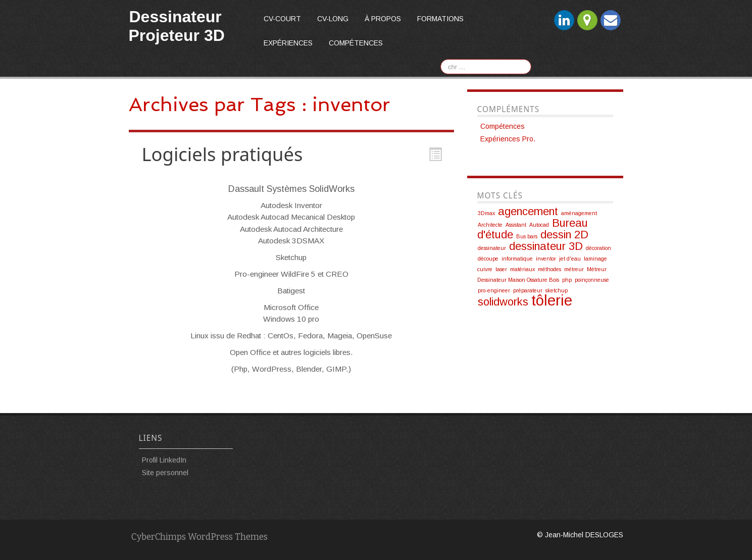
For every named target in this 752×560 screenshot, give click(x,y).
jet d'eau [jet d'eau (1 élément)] (570, 259)
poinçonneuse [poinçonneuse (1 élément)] (592, 280)
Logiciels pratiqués (222, 154)
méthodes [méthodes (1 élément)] (549, 269)
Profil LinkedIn (164, 460)
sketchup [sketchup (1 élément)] (557, 290)
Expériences (288, 43)
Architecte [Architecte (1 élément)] (490, 225)
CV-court (282, 19)
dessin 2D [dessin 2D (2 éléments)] (564, 235)
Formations (440, 19)
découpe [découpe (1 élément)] (488, 259)
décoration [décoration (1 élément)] (598, 248)
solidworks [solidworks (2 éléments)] (503, 302)
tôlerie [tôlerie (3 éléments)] (552, 300)
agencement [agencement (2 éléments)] (528, 211)
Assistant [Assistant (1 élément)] (516, 225)
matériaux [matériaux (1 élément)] (522, 269)
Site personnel (165, 473)
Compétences (356, 43)
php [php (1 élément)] (567, 280)
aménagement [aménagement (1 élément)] (579, 213)
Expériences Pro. (508, 139)
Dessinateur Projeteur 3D (177, 26)
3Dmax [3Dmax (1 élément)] (486, 213)
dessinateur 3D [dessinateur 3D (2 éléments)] (546, 246)
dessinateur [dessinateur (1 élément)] (492, 248)
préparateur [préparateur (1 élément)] (528, 290)
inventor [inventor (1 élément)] (546, 259)
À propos (383, 19)
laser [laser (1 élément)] (501, 269)
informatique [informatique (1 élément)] (517, 259)
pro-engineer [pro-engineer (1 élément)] (494, 290)
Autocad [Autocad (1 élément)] (539, 225)
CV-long (333, 19)
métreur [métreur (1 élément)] (574, 269)
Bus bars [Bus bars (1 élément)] (527, 236)
